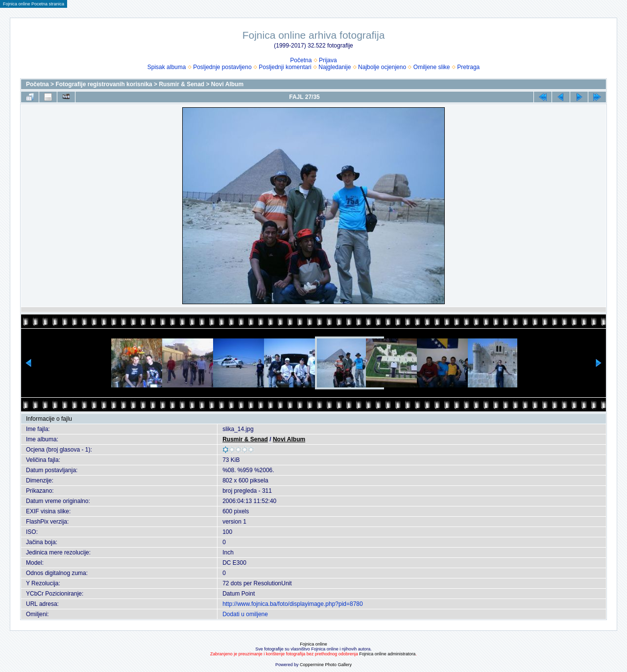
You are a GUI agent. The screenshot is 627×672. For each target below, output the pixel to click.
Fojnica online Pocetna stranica (34, 4)
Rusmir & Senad (181, 84)
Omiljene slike (432, 67)
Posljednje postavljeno (222, 67)
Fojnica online (313, 644)
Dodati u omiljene (245, 614)
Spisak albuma (167, 67)
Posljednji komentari (285, 67)
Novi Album (227, 84)
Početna (301, 60)
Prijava (328, 60)
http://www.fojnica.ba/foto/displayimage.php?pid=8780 (293, 604)
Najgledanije (335, 67)
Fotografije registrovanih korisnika (104, 84)
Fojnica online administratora (387, 654)
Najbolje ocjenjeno (382, 67)
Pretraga (468, 67)
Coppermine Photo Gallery (326, 665)
